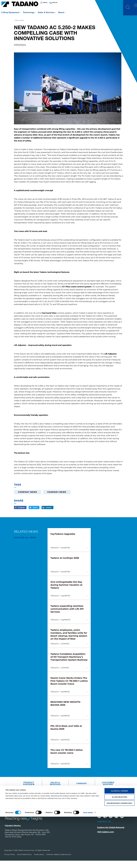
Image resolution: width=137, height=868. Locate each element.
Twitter (35, 515)
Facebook (21, 515)
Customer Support (108, 791)
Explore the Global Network (111, 835)
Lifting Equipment (10, 12)
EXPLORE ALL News (25, 545)
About (61, 12)
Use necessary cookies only (119, 855)
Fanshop (82, 791)
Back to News (20, 28)
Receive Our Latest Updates (115, 816)
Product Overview (29, 791)
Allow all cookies (120, 842)
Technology (29, 12)
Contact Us (104, 829)
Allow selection (120, 848)
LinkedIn (49, 515)
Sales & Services (46, 12)
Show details (88, 864)
